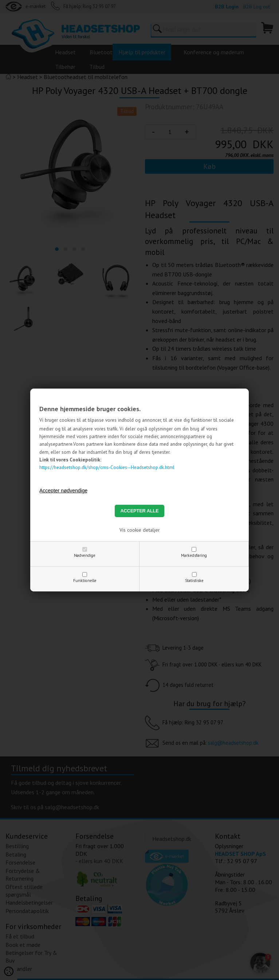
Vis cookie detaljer (140, 530)
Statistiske (194, 580)
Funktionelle (85, 580)
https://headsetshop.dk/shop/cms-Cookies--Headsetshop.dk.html (107, 467)
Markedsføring (194, 555)
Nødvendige (85, 555)
